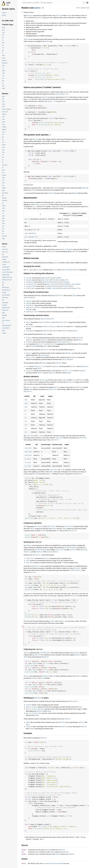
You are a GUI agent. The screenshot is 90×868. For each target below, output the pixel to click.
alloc (3, 96)
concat (4, 265)
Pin (46, 286)
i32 (3, 48)
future (4, 145)
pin (3, 196)
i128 (3, 43)
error (3, 132)
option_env (5, 310)
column (4, 259)
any (3, 99)
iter (3, 173)
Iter (23, 852)
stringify (4, 315)
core (8, 3)
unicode (4, 236)
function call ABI (39, 204)
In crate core (8, 21)
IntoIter (24, 850)
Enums (4, 15)
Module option (9, 9)
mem (4, 178)
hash (3, 147)
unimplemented (7, 325)
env (3, 282)
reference (5, 63)
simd (3, 208)
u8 (3, 83)
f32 (3, 35)
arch (3, 102)
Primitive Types (8, 25)
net (3, 180)
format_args (5, 287)
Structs (4, 13)
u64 (3, 81)
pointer (4, 60)
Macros (5, 244)
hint (3, 150)
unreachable (6, 328)
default (4, 129)
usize (4, 88)
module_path (6, 308)
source (83, 8)
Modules (5, 94)
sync (3, 216)
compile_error (6, 262)
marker (4, 175)
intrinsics (5, 165)
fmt (3, 142)
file (3, 285)
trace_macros (6, 320)
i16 (3, 45)
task (3, 218)
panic (4, 190)
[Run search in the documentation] (52, 3)
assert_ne (5, 252)
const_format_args (7, 272)
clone (4, 122)
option (4, 188)
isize (3, 55)
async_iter (5, 112)
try (3, 323)
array (4, 27)
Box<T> (65, 94)
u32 (3, 78)
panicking (5, 193)
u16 (3, 76)
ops (3, 185)
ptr (3, 203)
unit (3, 86)
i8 (3, 53)
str (3, 68)
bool (3, 30)
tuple (4, 71)
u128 (3, 73)
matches (5, 305)
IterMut (24, 854)
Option (59, 94)
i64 (3, 50)
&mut (43, 280)
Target (66, 282)
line (3, 300)
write (4, 331)
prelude (4, 198)
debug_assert (6, 275)
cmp (3, 124)
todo (3, 318)
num (3, 183)
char (3, 33)
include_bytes (6, 295)
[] (88, 8)
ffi (3, 140)
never (4, 58)
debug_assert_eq (7, 277)
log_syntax (5, 303)
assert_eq (5, 249)
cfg (3, 254)
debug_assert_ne (7, 280)
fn (3, 40)
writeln (4, 333)
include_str (5, 298)
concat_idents (6, 270)
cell (3, 117)
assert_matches (7, 109)
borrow (4, 114)
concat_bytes (6, 267)
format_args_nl (6, 290)
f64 (3, 38)
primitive (5, 201)
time (3, 221)
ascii (3, 107)
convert (4, 127)
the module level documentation (53, 863)
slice (3, 66)
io (3, 168)
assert (4, 247)
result (4, 206)
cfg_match (5, 257)
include (4, 292)
